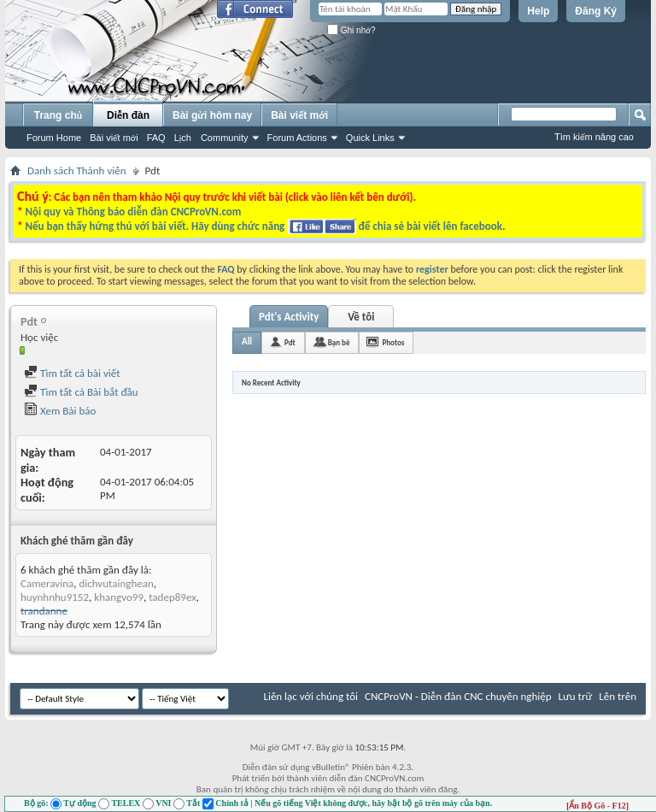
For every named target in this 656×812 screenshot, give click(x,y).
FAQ (156, 138)
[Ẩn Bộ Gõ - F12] (597, 806)
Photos (393, 342)
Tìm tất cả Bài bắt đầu (81, 392)
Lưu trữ (576, 696)
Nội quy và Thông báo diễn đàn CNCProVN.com (133, 212)
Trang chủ (58, 115)
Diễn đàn (128, 115)
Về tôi (361, 317)
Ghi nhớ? (351, 30)
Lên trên (618, 696)
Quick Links (370, 138)
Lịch (183, 138)
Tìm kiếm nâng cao (594, 137)
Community (225, 138)
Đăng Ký (596, 11)
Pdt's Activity (289, 317)
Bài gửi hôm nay (212, 115)
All (247, 341)
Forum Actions (297, 138)
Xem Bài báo (60, 411)
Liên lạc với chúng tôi (310, 696)
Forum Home (54, 138)
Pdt (290, 342)
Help (538, 11)
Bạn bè (339, 342)
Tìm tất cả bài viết (72, 373)
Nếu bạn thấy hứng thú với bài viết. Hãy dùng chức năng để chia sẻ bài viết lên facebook (263, 226)
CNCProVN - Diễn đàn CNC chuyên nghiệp (458, 696)
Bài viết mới (114, 138)
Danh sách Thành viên (77, 171)
